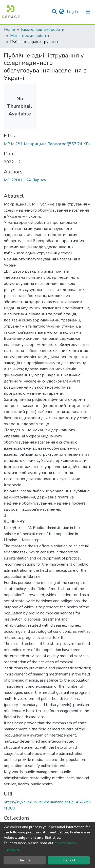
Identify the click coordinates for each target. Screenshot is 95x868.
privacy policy (65, 843)
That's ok (69, 860)
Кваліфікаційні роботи (43, 30)
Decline (25, 860)
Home (9, 30)
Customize (12, 850)
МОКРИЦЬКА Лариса (25, 180)
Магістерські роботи (30, 36)
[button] (62, 12)
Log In (73, 12)
